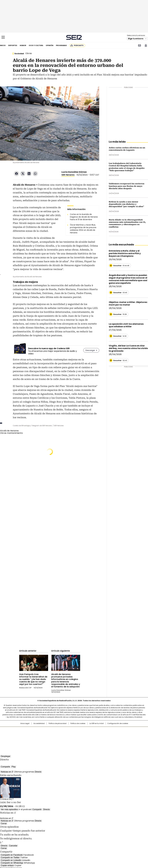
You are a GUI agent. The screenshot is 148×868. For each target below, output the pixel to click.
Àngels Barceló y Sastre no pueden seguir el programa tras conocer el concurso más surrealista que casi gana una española (128, 279)
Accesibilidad (39, 723)
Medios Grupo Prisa (21, 739)
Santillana (67, 730)
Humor (23, 45)
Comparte (5, 767)
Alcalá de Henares (9, 431)
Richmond (42, 738)
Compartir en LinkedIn (11, 860)
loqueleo (102, 738)
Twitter (23, 174)
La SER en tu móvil (97, 723)
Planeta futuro (109, 734)
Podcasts (79, 45)
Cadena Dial (89, 734)
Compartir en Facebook (12, 855)
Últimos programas (24, 772)
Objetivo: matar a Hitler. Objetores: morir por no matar (128, 303)
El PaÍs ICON (79, 738)
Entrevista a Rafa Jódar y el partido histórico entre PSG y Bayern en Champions (125, 253)
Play (14, 767)
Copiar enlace (7, 865)
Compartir (37, 809)
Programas (61, 45)
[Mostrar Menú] (3, 37)
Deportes (13, 45)
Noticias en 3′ (7, 772)
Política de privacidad (58, 723)
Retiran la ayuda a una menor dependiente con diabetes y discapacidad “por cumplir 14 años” (126, 204)
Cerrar (4, 823)
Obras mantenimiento (11, 433)
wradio (69, 734)
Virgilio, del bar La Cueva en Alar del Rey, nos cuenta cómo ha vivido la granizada (128, 348)
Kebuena (120, 734)
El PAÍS (43, 730)
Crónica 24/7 (7, 799)
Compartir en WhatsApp (12, 863)
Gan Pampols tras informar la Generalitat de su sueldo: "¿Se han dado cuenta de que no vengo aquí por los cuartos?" (33, 679)
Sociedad (19, 54)
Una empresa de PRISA (21, 733)
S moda (90, 738)
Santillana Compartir (81, 730)
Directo (38, 772)
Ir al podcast (25, 809)
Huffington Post (47, 734)
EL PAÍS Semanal (98, 734)
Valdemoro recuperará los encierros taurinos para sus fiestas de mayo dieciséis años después (127, 186)
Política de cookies (78, 723)
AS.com (103, 730)
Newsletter (139, 46)
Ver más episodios (9, 809)
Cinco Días (79, 734)
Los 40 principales (55, 730)
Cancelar (13, 846)
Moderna (55, 738)
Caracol (121, 730)
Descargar (90, 350)
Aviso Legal (25, 723)
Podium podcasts (68, 738)
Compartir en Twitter (10, 858)
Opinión (50, 45)
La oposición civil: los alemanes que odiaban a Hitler (126, 325)
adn (112, 730)
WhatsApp (35, 174)
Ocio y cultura (36, 45)
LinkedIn (29, 174)
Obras (29, 53)
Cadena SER (74, 37)
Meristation (115, 738)
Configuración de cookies (118, 723)
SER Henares (68, 175)
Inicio (3, 45)
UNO (61, 734)
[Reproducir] (111, 265)
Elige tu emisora (136, 39)
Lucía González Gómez (74, 172)
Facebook (16, 174)
